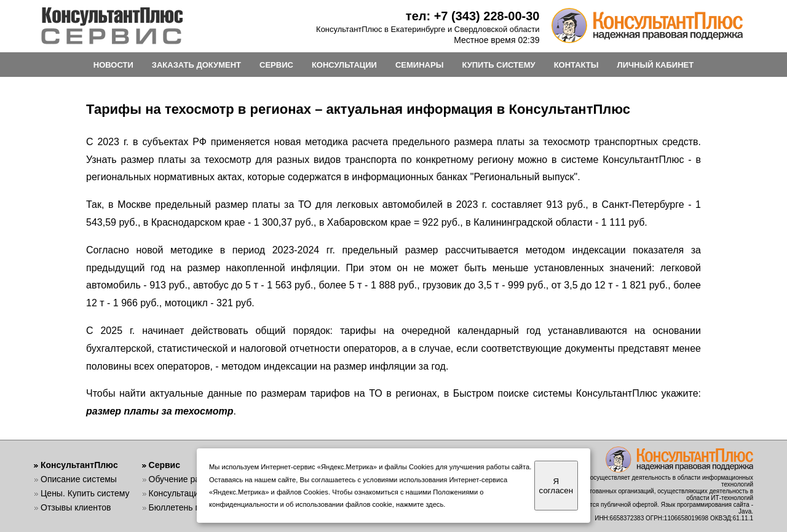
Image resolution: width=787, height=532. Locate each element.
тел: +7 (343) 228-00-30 (473, 16)
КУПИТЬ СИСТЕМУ (498, 65)
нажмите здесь (420, 504)
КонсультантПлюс (79, 465)
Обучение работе (184, 479)
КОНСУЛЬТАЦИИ (344, 65)
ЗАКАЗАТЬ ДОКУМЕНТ (196, 65)
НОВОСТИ (113, 65)
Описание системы (79, 479)
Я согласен (556, 486)
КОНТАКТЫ (576, 65)
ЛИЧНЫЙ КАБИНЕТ (656, 65)
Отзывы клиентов (76, 507)
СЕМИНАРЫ (419, 65)
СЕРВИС (276, 65)
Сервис (164, 465)
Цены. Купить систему (85, 493)
